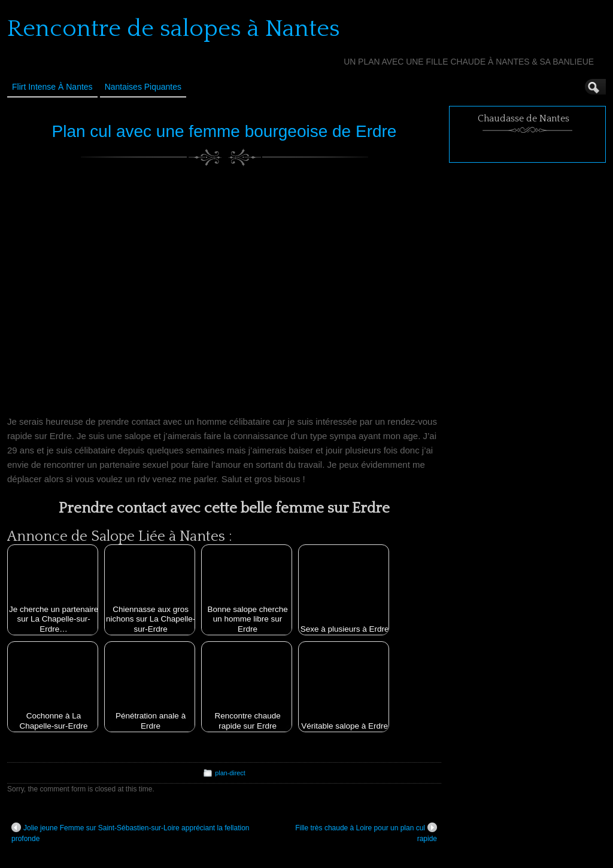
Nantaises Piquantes (143, 87)
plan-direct (230, 773)
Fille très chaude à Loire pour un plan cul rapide (366, 833)
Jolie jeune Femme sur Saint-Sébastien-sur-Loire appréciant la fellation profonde (131, 833)
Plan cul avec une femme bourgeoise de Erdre (224, 131)
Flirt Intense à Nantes (52, 87)
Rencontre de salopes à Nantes (174, 29)
